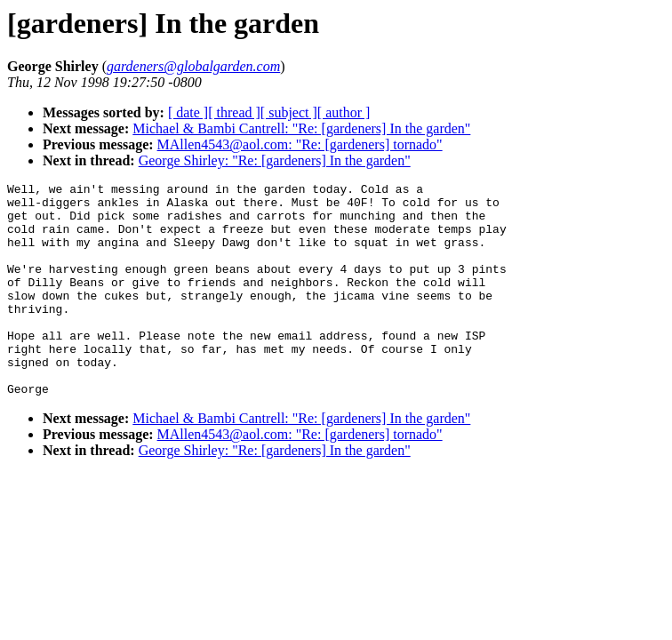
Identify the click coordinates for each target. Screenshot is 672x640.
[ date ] (188, 112)
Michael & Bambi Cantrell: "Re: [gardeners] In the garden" (301, 128)
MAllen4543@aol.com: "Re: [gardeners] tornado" (300, 144)
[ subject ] (289, 112)
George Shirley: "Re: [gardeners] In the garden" (275, 160)
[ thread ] (234, 112)
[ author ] (344, 112)
